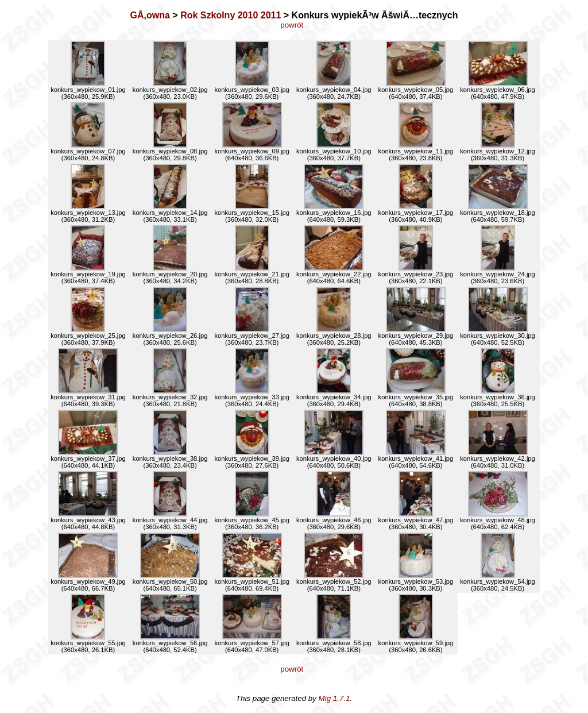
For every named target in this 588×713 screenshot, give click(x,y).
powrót (294, 25)
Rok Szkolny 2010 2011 (231, 15)
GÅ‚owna (150, 15)
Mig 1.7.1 (334, 698)
